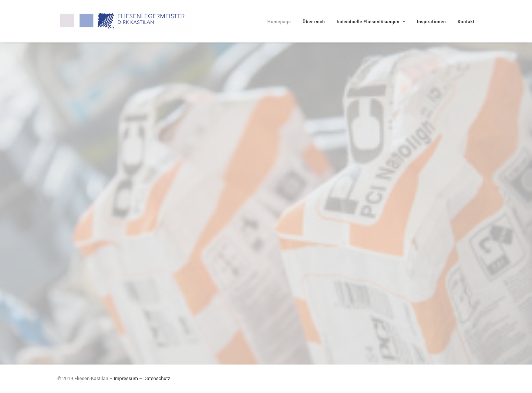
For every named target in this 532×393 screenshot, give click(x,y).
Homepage (279, 22)
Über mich (314, 22)
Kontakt (466, 22)
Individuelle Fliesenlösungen (371, 22)
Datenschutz (157, 378)
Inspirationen (431, 22)
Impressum (126, 378)
